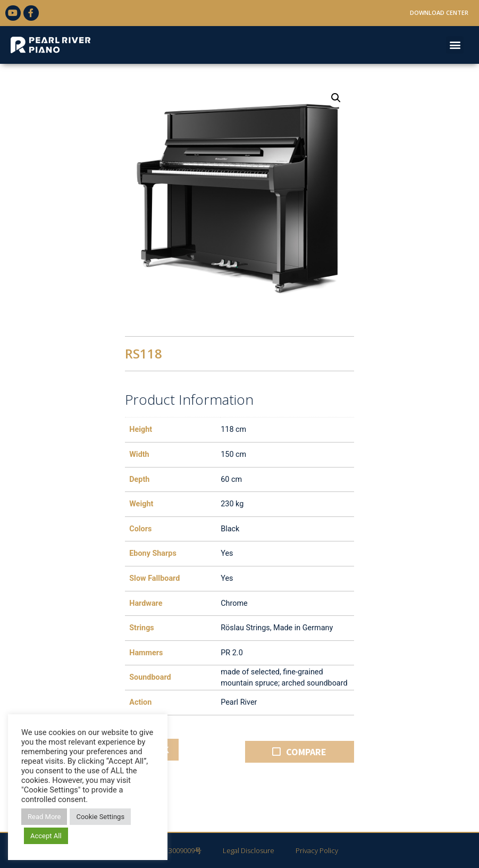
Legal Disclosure (249, 850)
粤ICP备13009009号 (171, 850)
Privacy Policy (317, 850)
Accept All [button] (46, 836)
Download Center (439, 12)
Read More (44, 817)
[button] (455, 45)
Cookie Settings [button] (100, 817)
